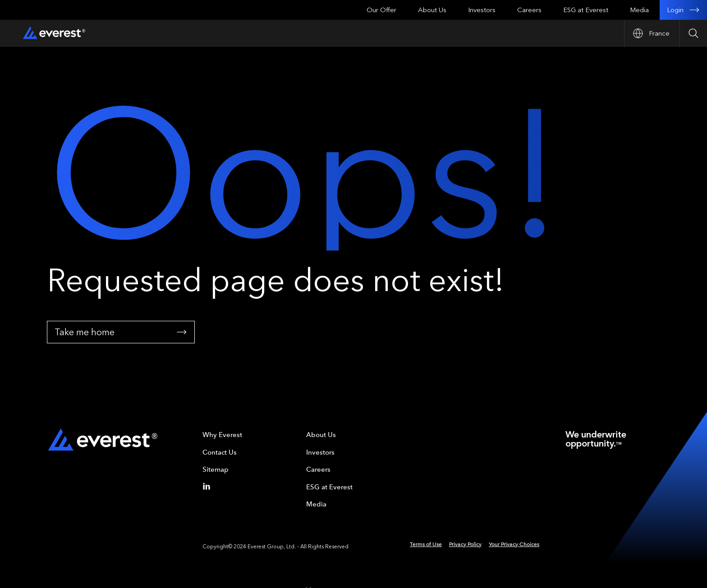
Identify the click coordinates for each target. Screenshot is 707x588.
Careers (529, 10)
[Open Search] (693, 33)
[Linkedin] (208, 486)
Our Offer (381, 10)
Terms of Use (426, 544)
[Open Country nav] (652, 33)
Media (639, 10)
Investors (482, 10)
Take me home (121, 332)
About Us (432, 10)
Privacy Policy (465, 544)
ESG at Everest (586, 10)
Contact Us (220, 452)
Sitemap (216, 469)
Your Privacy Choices (514, 544)
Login (683, 10)
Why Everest (222, 435)
